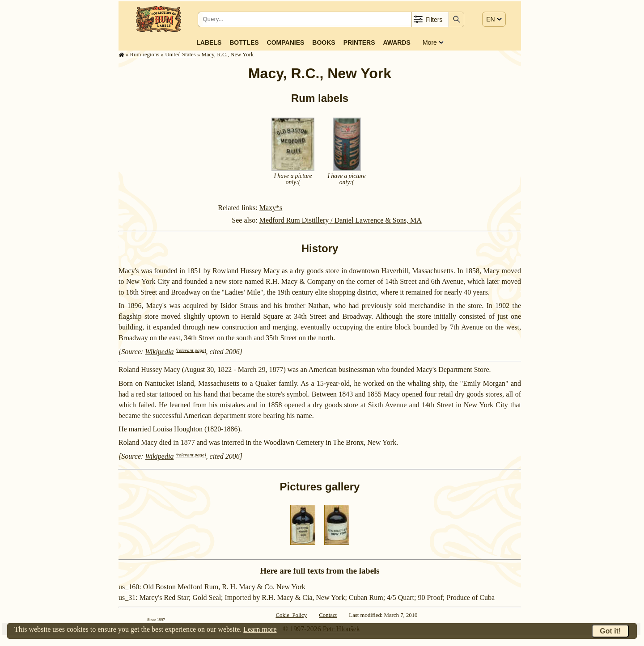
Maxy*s (271, 208)
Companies (286, 42)
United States (180, 55)
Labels (209, 42)
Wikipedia (159, 352)
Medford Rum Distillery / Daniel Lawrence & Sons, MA (341, 220)
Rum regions (145, 55)
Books (324, 42)
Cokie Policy (291, 615)
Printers (359, 42)
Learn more (260, 629)
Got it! (610, 631)
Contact (328, 615)
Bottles (244, 42)
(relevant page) (191, 350)
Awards (396, 42)
